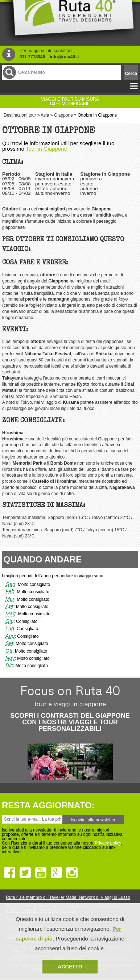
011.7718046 (32, 57)
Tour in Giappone (46, 149)
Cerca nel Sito (9, 72)
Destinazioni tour (20, 115)
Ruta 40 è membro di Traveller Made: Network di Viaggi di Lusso (68, 897)
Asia (45, 115)
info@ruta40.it (64, 57)
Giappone (63, 115)
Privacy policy (108, 843)
